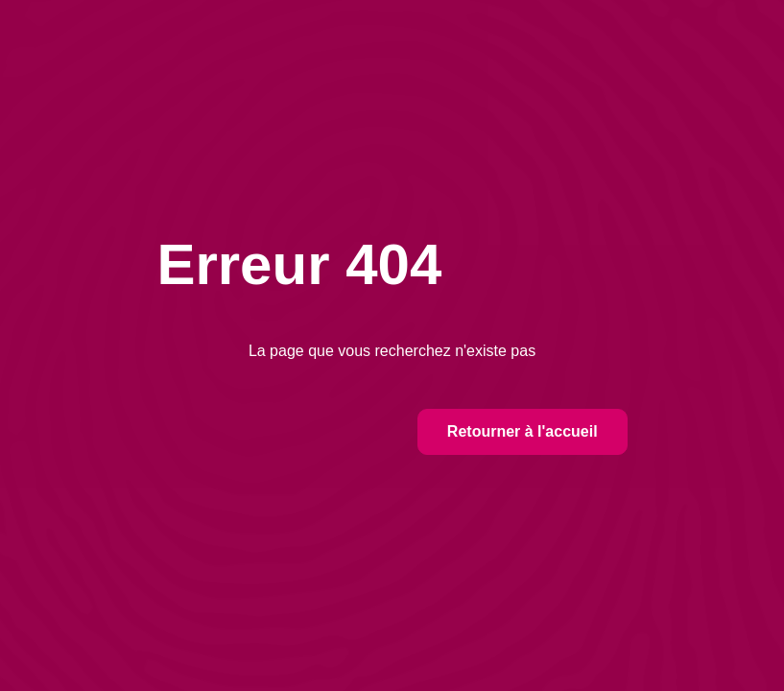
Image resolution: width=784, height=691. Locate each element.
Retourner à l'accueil (523, 431)
